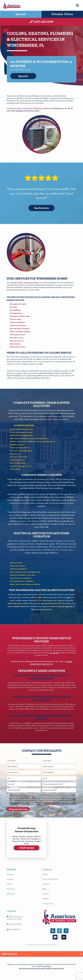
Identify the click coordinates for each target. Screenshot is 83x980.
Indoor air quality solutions (20, 332)
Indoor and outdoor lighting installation (25, 584)
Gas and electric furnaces (20, 329)
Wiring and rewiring (17, 566)
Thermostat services (18, 347)
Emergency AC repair (18, 304)
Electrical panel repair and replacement (25, 572)
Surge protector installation (20, 578)
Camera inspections (17, 460)
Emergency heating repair (20, 316)
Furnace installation (17, 322)
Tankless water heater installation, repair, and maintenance (32, 442)
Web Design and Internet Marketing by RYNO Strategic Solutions (42, 969)
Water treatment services (20, 448)
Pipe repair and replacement (21, 451)
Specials (21, 14)
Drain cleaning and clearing (20, 466)
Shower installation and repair (21, 432)
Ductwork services (17, 341)
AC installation (15, 310)
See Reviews (42, 208)
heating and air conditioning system (24, 283)
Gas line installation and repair (22, 429)
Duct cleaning (15, 344)
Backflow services (16, 445)
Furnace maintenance (18, 326)
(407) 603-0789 (43, 22)
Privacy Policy (46, 967)
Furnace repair (15, 319)
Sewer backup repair (18, 463)
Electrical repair (16, 563)
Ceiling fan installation (18, 569)
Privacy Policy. (50, 804)
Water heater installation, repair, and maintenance (29, 439)
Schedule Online (62, 14)
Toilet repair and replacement (21, 436)
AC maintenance (16, 313)
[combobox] (24, 790)
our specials (54, 653)
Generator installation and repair (23, 575)
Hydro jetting (15, 469)
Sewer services (15, 454)
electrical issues (15, 604)
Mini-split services (17, 338)
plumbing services (24, 425)
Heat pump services (17, 335)
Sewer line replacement (19, 457)
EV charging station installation (22, 581)
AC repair (13, 307)
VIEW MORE (27, 848)
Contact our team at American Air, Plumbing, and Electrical (30, 109)
